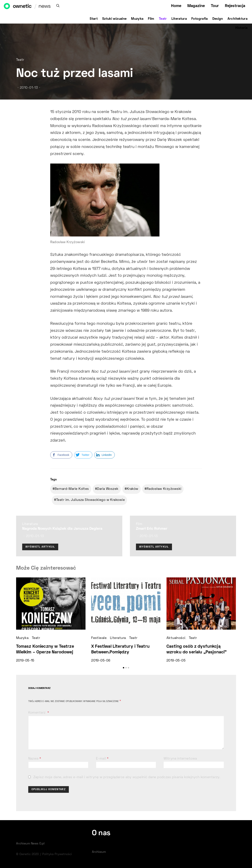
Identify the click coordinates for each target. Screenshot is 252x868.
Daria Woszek (108, 489)
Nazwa (35, 759)
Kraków (133, 489)
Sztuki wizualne (114, 19)
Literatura (179, 19)
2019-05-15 (25, 661)
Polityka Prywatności (57, 854)
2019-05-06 (101, 661)
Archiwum (99, 852)
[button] (124, 668)
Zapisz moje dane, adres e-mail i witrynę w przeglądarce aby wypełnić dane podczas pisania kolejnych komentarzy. (127, 777)
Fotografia (200, 19)
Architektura (237, 19)
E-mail (102, 759)
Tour (215, 6)
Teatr (163, 19)
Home (176, 6)
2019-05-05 (176, 661)
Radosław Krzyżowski (164, 489)
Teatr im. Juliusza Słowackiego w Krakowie (90, 500)
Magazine (196, 6)
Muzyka (137, 19)
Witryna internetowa (180, 759)
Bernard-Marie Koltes (72, 489)
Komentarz (37, 713)
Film (151, 19)
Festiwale (99, 638)
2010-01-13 (29, 88)
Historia (241, 28)
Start (94, 19)
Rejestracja (235, 6)
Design (218, 19)
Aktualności (176, 638)
